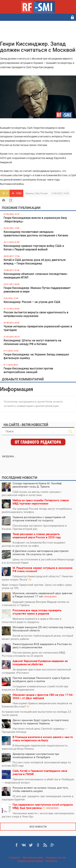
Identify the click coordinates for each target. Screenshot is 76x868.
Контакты (51, 861)
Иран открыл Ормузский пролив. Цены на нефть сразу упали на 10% (37, 586)
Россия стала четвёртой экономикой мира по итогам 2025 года (36, 764)
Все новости (38, 827)
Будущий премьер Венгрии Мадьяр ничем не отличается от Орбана (35, 603)
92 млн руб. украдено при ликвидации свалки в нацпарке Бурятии (38, 798)
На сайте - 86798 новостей (26, 424)
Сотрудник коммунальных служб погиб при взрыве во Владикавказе (35, 688)
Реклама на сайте (33, 857)
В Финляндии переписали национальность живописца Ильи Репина (35, 747)
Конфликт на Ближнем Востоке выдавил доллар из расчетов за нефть (34, 544)
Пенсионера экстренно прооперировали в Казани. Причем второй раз (34, 527)
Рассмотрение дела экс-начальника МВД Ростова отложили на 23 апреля (33, 654)
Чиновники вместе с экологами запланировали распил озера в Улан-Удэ (38, 815)
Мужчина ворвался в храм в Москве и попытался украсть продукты (32, 620)
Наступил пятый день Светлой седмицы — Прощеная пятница (35, 730)
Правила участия (56, 857)
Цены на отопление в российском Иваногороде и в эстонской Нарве (38, 561)
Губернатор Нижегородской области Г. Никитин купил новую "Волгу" (37, 578)
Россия (44, 193)
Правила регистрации (30, 861)
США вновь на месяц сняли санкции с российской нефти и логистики (32, 493)
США (37, 193)
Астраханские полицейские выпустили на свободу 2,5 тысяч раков (36, 713)
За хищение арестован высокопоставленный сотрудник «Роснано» (36, 671)
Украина (29, 193)
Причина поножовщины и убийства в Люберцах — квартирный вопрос (38, 781)
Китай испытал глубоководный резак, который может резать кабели (37, 637)
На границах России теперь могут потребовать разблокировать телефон (37, 510)
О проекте (14, 857)
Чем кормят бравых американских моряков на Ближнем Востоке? (37, 705)
